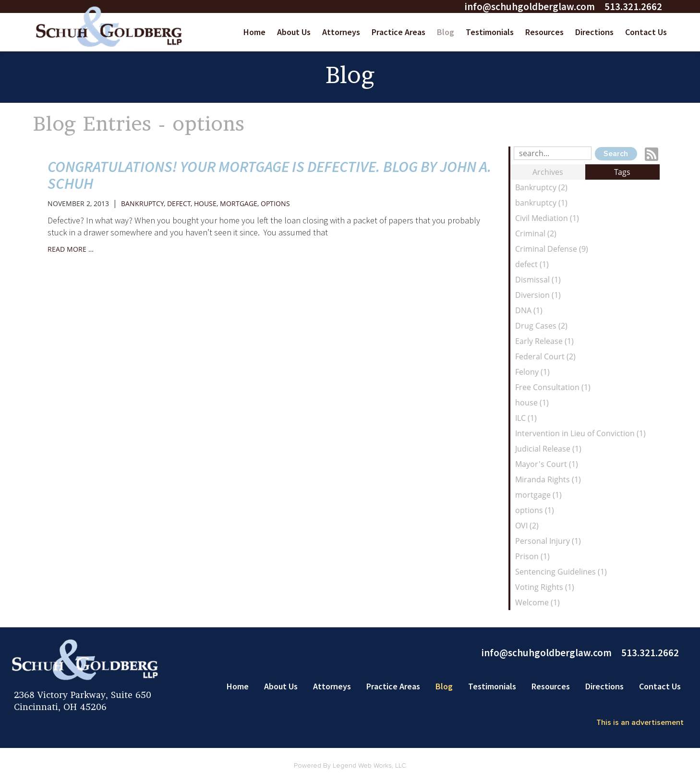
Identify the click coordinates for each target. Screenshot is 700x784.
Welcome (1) (537, 602)
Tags (622, 172)
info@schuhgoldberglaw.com (530, 6)
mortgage (239, 203)
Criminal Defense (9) (552, 249)
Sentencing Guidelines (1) (561, 572)
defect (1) (532, 264)
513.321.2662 (633, 6)
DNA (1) (529, 310)
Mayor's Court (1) (547, 464)
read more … (71, 249)
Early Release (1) (544, 341)
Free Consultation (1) (553, 387)
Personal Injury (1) (548, 541)
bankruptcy (142, 203)
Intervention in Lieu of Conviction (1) (580, 433)
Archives (548, 172)
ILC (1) (526, 418)
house (205, 203)
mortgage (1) (538, 495)
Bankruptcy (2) (541, 187)
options (275, 203)
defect (179, 203)
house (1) (532, 403)
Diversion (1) (538, 295)
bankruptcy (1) (541, 203)
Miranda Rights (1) (548, 479)
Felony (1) (532, 372)
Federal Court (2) (545, 356)
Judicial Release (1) (548, 449)
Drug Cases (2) (541, 326)
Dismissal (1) (538, 280)
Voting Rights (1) (545, 587)
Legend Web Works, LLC (369, 766)
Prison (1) (532, 556)
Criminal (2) (536, 233)
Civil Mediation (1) (547, 218)
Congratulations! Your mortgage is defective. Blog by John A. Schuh (270, 175)
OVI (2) (527, 526)
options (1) (535, 510)
